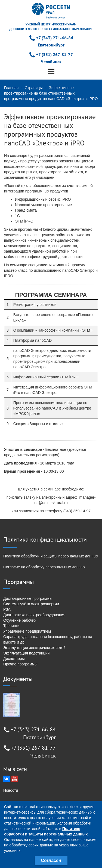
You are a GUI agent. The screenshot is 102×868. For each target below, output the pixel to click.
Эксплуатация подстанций (26, 653)
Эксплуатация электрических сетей (34, 648)
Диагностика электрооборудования (34, 615)
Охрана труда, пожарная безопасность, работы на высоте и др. (48, 639)
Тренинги (11, 626)
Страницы (34, 88)
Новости (11, 790)
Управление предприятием (27, 631)
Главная (11, 88)
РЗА (7, 609)
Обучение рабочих (20, 620)
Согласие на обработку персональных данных (44, 567)
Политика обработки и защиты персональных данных (51, 556)
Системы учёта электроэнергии (31, 604)
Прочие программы (20, 664)
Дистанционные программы (28, 598)
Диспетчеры (14, 659)
